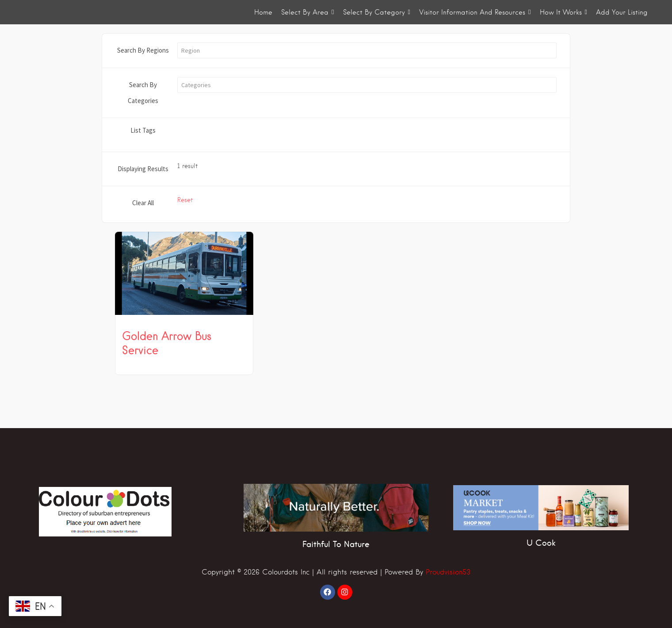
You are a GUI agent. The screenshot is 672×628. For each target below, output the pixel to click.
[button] (367, 50)
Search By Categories (143, 93)
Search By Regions (143, 50)
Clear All (143, 203)
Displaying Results (143, 169)
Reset (185, 200)
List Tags (143, 130)
